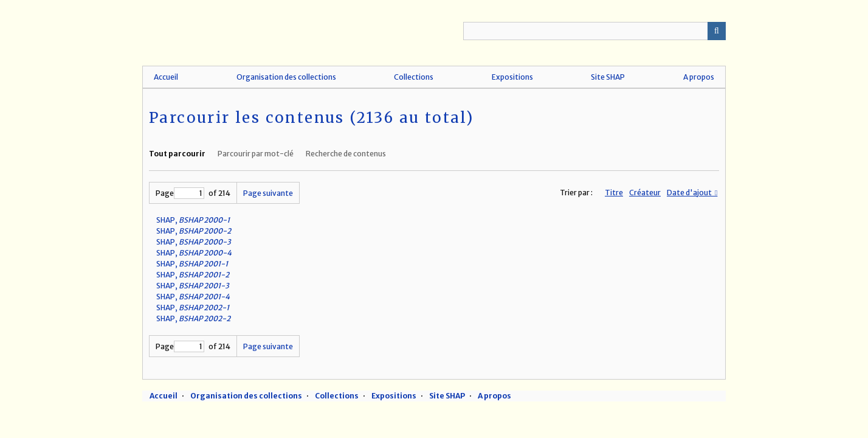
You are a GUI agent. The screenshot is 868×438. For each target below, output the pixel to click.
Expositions (512, 77)
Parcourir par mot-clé (256, 154)
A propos (699, 77)
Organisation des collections (286, 77)
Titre (614, 193)
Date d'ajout (690, 193)
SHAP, (193, 220)
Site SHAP (608, 77)
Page (180, 193)
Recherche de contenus (346, 154)
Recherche (717, 31)
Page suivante (268, 193)
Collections (414, 77)
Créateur (645, 193)
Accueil (166, 77)
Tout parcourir (177, 154)
